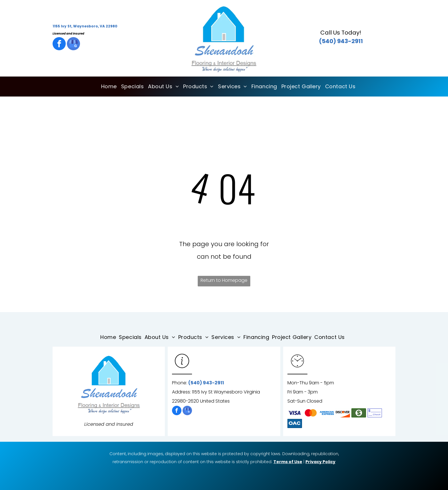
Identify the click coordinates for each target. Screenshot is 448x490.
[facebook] (59, 44)
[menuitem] (107, 87)
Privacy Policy (320, 462)
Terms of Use (288, 462)
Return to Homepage (224, 280)
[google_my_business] (73, 44)
